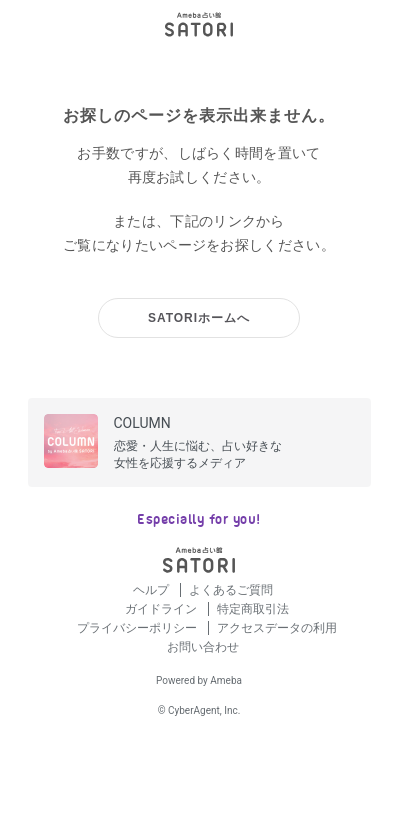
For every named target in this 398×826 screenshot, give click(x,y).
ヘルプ (152, 590)
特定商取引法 (253, 609)
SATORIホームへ (199, 318)
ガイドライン (162, 609)
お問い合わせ (203, 647)
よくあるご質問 (231, 590)
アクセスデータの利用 (277, 628)
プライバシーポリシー (138, 628)
